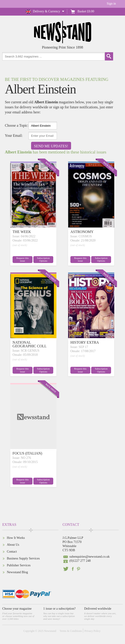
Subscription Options (43, 259)
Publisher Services (19, 565)
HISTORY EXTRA (85, 342)
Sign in (111, 4)
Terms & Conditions (71, 631)
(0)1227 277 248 (80, 561)
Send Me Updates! (51, 146)
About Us (13, 545)
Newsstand (50, 631)
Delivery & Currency (47, 11)
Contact (12, 552)
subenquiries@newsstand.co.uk (89, 557)
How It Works (16, 538)
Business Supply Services (23, 558)
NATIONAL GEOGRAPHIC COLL (30, 344)
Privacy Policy (92, 631)
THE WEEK (22, 232)
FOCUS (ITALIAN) (27, 453)
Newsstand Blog (17, 572)
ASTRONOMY (82, 232)
